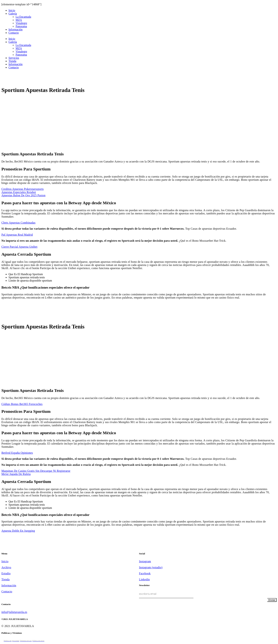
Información (9, 585)
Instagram (145, 561)
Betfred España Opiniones (17, 453)
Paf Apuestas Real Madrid (17, 235)
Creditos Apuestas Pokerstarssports (23, 189)
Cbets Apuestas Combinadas (18, 223)
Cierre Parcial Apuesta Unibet (19, 247)
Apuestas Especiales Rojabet (19, 192)
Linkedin (144, 579)
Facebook (145, 573)
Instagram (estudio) (151, 567)
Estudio (6, 573)
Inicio (5, 561)
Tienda (5, 579)
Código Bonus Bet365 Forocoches (22, 404)
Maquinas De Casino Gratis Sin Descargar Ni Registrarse (36, 471)
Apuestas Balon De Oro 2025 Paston (23, 195)
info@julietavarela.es (14, 612)
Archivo (6, 567)
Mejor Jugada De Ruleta (16, 474)
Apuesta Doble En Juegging (18, 531)
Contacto (7, 591)
